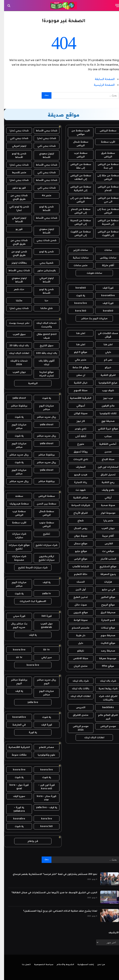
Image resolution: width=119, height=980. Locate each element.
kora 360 (77, 311)
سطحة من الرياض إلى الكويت (104, 233)
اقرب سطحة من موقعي (77, 132)
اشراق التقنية (104, 375)
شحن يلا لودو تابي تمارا (15, 208)
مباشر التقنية (77, 497)
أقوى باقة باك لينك (42, 362)
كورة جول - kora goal (15, 787)
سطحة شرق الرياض (104, 155)
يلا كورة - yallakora (15, 809)
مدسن (104, 452)
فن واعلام (29, 841)
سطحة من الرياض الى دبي (104, 200)
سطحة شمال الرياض (77, 144)
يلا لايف (42, 582)
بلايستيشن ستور (42, 270)
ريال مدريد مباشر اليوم (42, 681)
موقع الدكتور (104, 597)
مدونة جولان (77, 536)
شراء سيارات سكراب (15, 536)
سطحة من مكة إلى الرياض (104, 177)
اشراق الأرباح (77, 513)
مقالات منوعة (15, 755)
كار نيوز (77, 421)
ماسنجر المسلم (77, 628)
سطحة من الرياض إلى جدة (104, 166)
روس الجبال (77, 528)
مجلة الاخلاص (77, 658)
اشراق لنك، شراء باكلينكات (104, 698)
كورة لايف (104, 288)
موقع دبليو (77, 551)
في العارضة (15, 725)
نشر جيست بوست (15, 323)
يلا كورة (29, 732)
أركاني (104, 497)
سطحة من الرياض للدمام (104, 188)
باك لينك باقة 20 (15, 345)
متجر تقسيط (15, 172)
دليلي (104, 352)
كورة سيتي (15, 616)
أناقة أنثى (77, 436)
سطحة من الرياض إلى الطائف (77, 177)
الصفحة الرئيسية (100, 85)
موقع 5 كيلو (77, 352)
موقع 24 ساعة (77, 367)
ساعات (104, 250)
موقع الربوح (104, 605)
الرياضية (29, 383)
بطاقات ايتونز (15, 263)
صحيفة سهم (104, 635)
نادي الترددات (77, 459)
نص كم (104, 360)
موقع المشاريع (104, 566)
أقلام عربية (104, 536)
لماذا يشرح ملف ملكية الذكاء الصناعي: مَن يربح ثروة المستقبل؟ (56, 911)
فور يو (15, 229)
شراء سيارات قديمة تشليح (29, 567)
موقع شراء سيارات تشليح (15, 547)
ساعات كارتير (77, 250)
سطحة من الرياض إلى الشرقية (77, 188)
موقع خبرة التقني (104, 429)
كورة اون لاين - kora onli (42, 787)
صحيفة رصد (104, 651)
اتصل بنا (22, 965)
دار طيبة (77, 635)
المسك (77, 582)
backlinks (104, 707)
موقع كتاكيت (104, 643)
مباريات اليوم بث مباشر (90, 318)
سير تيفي (42, 657)
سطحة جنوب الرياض (42, 524)
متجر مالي (77, 360)
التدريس (77, 707)
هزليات (104, 582)
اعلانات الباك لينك (77, 696)
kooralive (15, 819)
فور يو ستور (15, 188)
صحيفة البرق (104, 612)
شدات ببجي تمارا (15, 130)
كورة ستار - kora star (42, 798)
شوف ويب (104, 390)
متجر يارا (104, 520)
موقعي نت (104, 551)
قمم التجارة (104, 620)
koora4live (104, 295)
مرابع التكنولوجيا (104, 383)
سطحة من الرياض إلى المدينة (104, 222)
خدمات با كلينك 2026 (15, 362)
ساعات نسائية (77, 258)
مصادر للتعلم (42, 747)
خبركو (104, 367)
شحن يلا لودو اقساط (15, 155)
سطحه (15, 496)
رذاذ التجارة (77, 482)
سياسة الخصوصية (40, 965)
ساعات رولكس (104, 258)
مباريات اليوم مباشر (42, 407)
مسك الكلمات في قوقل (104, 335)
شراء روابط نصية (104, 688)
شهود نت (77, 490)
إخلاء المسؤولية (82, 965)
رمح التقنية (104, 482)
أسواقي (77, 406)
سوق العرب (15, 334)
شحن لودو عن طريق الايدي (15, 253)
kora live (42, 819)
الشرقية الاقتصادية (77, 398)
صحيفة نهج (104, 421)
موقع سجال (77, 543)
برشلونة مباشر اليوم (15, 681)
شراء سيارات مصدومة (15, 558)
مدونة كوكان (77, 413)
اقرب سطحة (104, 142)
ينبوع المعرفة (104, 574)
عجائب (104, 436)
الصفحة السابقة (101, 79)
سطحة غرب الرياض (77, 155)
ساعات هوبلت (90, 273)
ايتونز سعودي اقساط (42, 155)
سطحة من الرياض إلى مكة (77, 166)
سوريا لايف (15, 796)
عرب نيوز (104, 398)
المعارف (77, 467)
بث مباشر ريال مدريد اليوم (15, 625)
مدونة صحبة (104, 505)
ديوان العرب (104, 528)
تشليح (42, 534)
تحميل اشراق (104, 475)
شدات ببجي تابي (15, 138)
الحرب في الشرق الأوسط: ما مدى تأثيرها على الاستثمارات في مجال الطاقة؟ (50, 893)
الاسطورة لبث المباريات (29, 601)
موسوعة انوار (104, 513)
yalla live (29, 702)
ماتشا (15, 300)
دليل (77, 643)
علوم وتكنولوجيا (42, 755)
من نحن (97, 965)
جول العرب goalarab (42, 625)
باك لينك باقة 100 (42, 353)
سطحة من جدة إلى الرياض (104, 211)
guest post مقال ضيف (42, 336)
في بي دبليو (104, 589)
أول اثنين (77, 589)
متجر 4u (42, 195)
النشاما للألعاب (77, 566)
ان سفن (77, 375)
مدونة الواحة (77, 620)
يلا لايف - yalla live (42, 807)
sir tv (15, 657)
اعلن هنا (77, 333)
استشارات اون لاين (104, 467)
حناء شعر (15, 289)
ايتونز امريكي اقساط (15, 220)
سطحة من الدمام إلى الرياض (77, 211)
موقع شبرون (77, 612)
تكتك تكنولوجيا (104, 413)
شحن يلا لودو (42, 251)
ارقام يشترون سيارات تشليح (42, 558)
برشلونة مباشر (15, 406)
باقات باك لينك (77, 688)
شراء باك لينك (104, 681)
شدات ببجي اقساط (42, 130)
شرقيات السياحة (77, 505)
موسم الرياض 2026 (77, 728)
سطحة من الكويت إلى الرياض (77, 233)
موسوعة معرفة (104, 658)
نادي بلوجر (77, 429)
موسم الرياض (104, 726)
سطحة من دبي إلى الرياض (77, 200)
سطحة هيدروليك (15, 504)
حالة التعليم (77, 574)
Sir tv (42, 650)
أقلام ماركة (104, 265)
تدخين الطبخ (77, 597)
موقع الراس (77, 559)
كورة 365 (42, 616)
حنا (42, 300)
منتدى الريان (77, 666)
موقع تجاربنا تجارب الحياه (42, 374)
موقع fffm (104, 666)
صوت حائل (77, 605)
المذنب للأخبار (104, 559)
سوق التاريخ (42, 345)
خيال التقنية (77, 383)
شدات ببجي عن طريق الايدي (15, 197)
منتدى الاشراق (77, 715)
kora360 (77, 288)
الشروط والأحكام (61, 965)
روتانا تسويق (77, 452)
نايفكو (77, 651)
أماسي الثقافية (104, 444)
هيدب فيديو (77, 475)
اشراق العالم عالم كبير (104, 717)
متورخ (77, 444)
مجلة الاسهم (77, 390)
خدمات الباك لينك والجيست (42, 325)
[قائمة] (113, 6)
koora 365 (42, 826)
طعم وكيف (104, 490)
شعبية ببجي (42, 263)
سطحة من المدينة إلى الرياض (77, 222)
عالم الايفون (104, 406)
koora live (77, 303)
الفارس (104, 543)
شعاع (77, 520)
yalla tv (42, 593)
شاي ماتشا (42, 308)
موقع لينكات (104, 628)
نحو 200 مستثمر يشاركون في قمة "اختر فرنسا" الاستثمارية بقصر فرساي (51, 874)
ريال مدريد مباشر (42, 417)
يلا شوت (77, 295)
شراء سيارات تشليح (42, 545)
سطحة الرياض (104, 130)
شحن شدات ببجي (42, 240)
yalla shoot (15, 398)
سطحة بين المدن (42, 504)
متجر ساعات (77, 265)
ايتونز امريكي (15, 146)
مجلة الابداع (104, 459)
